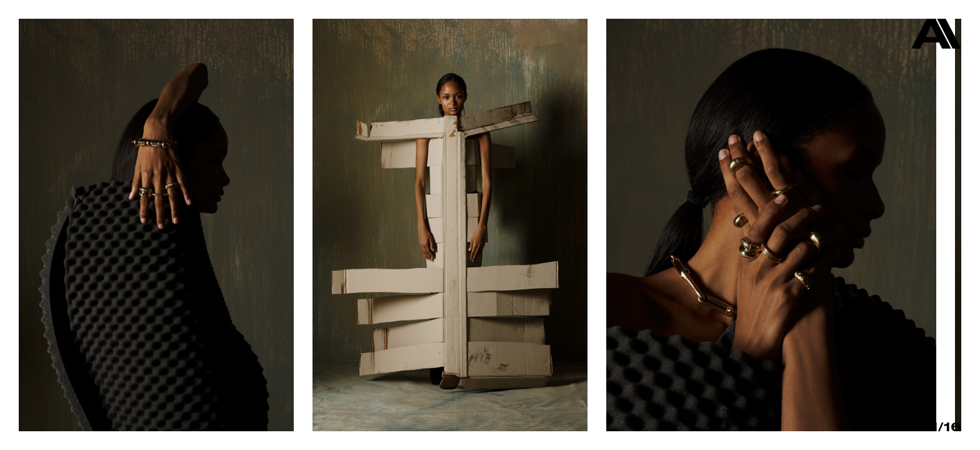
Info (891, 426)
